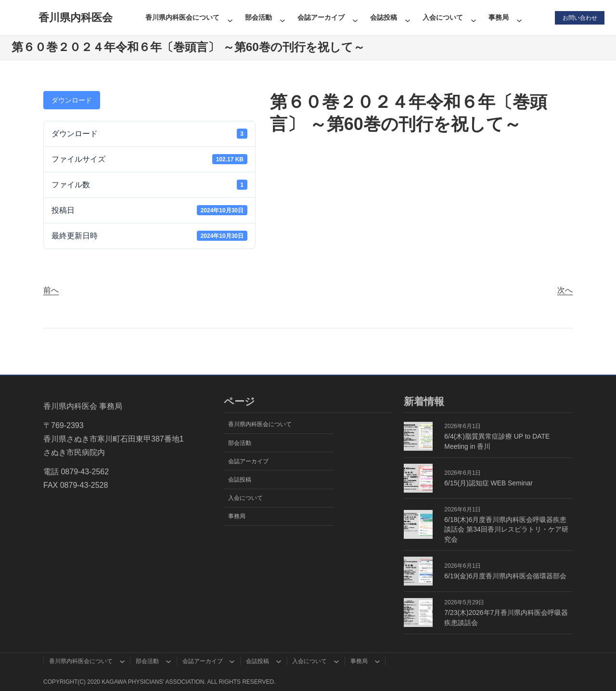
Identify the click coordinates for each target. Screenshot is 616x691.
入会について (442, 17)
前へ (51, 290)
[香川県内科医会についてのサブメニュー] (230, 17)
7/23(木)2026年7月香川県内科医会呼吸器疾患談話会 (506, 618)
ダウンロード (72, 100)
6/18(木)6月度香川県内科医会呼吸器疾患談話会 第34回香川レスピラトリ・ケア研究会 (506, 530)
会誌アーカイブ (321, 17)
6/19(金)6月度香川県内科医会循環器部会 (505, 576)
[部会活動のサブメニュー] (282, 17)
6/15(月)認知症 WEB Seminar (488, 483)
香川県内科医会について (182, 17)
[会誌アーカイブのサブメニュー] (355, 17)
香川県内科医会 (75, 18)
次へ (565, 290)
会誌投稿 (383, 17)
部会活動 (258, 17)
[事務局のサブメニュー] (519, 17)
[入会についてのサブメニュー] (473, 17)
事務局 (498, 17)
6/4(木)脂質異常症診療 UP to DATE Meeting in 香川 (497, 441)
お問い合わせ (579, 17)
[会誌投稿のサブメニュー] (407, 17)
